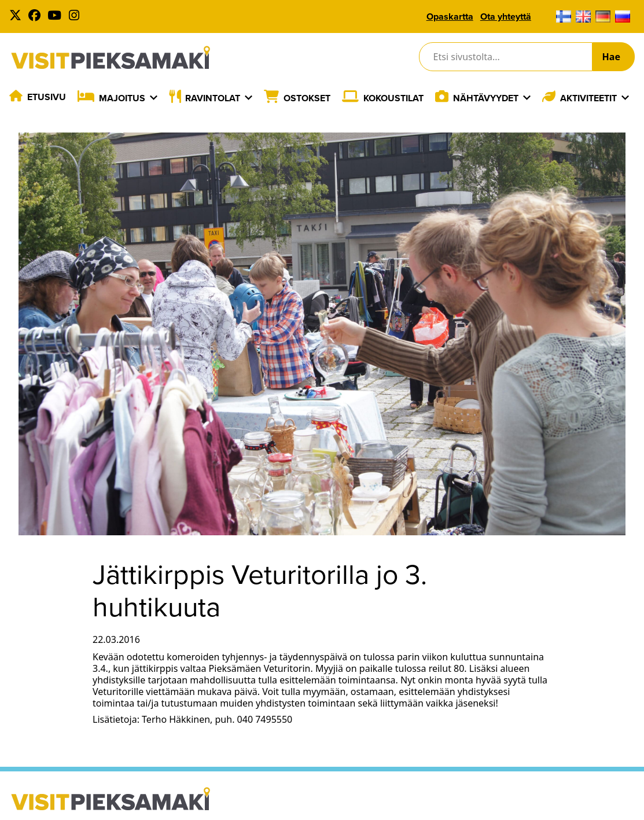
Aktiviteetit (588, 98)
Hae (611, 57)
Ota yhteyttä (506, 16)
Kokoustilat (393, 98)
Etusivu (47, 97)
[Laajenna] (154, 98)
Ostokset (307, 98)
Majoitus (122, 98)
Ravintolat (213, 98)
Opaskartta (450, 16)
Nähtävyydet (486, 98)
